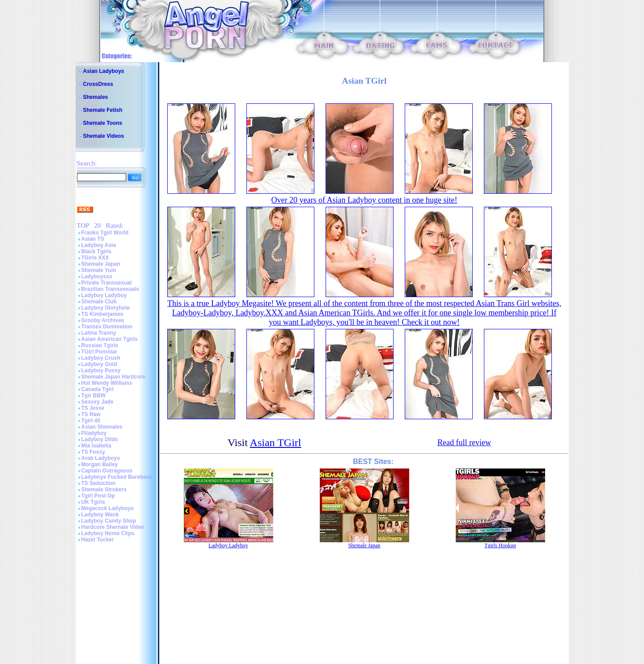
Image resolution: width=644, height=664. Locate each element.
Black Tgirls (97, 251)
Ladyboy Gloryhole (106, 308)
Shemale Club (99, 302)
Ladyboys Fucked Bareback (117, 477)
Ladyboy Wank (100, 515)
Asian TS (93, 239)
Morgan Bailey (100, 464)
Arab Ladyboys (101, 458)
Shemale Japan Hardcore (113, 377)
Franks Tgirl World (105, 233)
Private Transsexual (107, 283)
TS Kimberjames (102, 314)
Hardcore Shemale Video (113, 527)
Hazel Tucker (98, 540)
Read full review (464, 443)
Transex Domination (107, 327)
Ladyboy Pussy (101, 370)
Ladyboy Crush (101, 358)
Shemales (96, 97)
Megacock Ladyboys (108, 508)
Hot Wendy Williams (107, 383)
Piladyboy (94, 433)
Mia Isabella (96, 446)
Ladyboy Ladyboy (104, 295)
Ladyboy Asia (99, 245)
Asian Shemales (102, 427)
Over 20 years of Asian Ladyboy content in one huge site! (364, 200)
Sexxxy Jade (97, 402)
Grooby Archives (103, 320)
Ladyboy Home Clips (108, 533)
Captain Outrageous (107, 471)
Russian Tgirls (100, 345)
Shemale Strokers (104, 489)
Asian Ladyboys (104, 71)
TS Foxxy (93, 452)
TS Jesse (93, 408)
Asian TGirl (276, 443)
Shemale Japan (101, 264)
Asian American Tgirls (110, 339)
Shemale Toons (103, 123)
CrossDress (98, 84)
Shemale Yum (99, 270)
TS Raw (91, 414)
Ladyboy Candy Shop (109, 521)
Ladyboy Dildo (100, 439)
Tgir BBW (94, 396)
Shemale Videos (104, 136)
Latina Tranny (99, 333)
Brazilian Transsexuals (110, 289)
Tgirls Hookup (500, 545)
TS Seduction (99, 483)
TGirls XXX (95, 258)
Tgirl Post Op (98, 496)
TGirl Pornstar (100, 352)
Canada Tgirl (98, 389)
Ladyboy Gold (99, 364)
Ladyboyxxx (97, 277)
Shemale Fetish (103, 110)
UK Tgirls (93, 502)
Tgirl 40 (91, 421)
